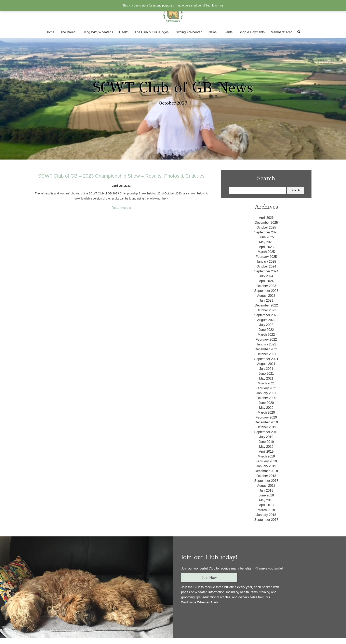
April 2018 (266, 505)
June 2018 (266, 495)
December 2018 (266, 471)
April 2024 (266, 281)
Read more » (121, 208)
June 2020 (266, 403)
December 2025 (266, 223)
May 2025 (266, 242)
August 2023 (266, 296)
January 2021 (266, 393)
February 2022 (266, 339)
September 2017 (266, 520)
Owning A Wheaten (188, 32)
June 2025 (266, 237)
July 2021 (266, 369)
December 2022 (266, 305)
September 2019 (266, 432)
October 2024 (266, 266)
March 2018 (266, 510)
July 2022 (266, 325)
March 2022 (266, 335)
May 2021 (266, 378)
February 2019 (266, 461)
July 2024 (266, 276)
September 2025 (266, 232)
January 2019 (266, 466)
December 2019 (266, 422)
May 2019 (266, 447)
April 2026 (266, 218)
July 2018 (266, 490)
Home (50, 32)
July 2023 (266, 300)
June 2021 (266, 374)
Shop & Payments (252, 32)
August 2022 (266, 320)
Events (228, 32)
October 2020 (266, 398)
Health (124, 32)
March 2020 (266, 413)
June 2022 (266, 330)
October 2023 (266, 286)
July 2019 (266, 437)
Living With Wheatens (97, 32)
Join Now (209, 578)
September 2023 (266, 291)
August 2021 (266, 364)
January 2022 (266, 344)
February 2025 (266, 257)
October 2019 (266, 427)
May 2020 (266, 408)
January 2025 (266, 262)
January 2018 (266, 515)
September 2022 (266, 315)
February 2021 (266, 388)
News (212, 32)
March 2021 (266, 383)
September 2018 (266, 481)
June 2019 (266, 442)
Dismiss (218, 5)
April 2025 (266, 247)
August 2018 (266, 486)
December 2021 (266, 349)
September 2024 (266, 271)
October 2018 (266, 476)
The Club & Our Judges (152, 32)
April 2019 (266, 451)
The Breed (68, 32)
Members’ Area (282, 32)
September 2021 (266, 359)
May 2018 (266, 500)
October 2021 (266, 354)
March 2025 (266, 252)
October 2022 (266, 310)
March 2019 (266, 456)
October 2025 (266, 227)
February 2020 (266, 417)
